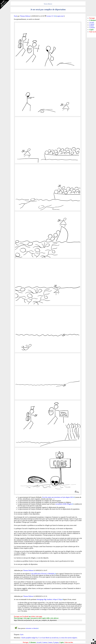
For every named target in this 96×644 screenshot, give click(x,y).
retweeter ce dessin (31, 628)
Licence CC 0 (51, 16)
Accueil (39, 642)
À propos (56, 642)
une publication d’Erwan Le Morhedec (43, 574)
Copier (62, 642)
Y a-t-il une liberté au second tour (48, 638)
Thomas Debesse (48, 4)
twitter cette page (36, 616)
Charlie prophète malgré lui (29, 638)
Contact (50, 642)
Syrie (22, 635)
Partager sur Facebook (21, 616)
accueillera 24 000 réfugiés (64, 504)
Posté (16, 16)
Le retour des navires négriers (68, 638)
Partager (26, 642)
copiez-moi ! (61, 16)
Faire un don (69, 642)
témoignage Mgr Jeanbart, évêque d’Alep (49, 599)
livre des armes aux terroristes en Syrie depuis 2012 (58, 497)
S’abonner (33, 642)
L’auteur (44, 642)
